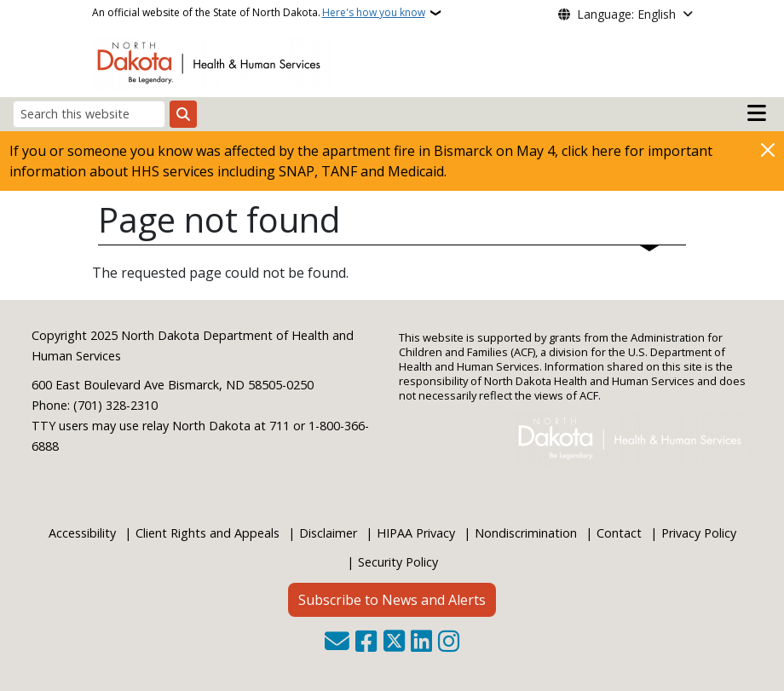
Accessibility (82, 533)
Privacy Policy (699, 533)
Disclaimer (328, 533)
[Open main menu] (757, 113)
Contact (619, 533)
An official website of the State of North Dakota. (259, 13)
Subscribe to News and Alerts (392, 600)
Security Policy (398, 562)
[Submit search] (183, 114)
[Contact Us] (337, 643)
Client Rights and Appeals (208, 533)
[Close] (768, 150)
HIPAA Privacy (416, 533)
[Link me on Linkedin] (421, 643)
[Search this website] (89, 114)
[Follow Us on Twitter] (394, 643)
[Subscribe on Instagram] (449, 643)
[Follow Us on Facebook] (366, 643)
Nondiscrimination (526, 533)
